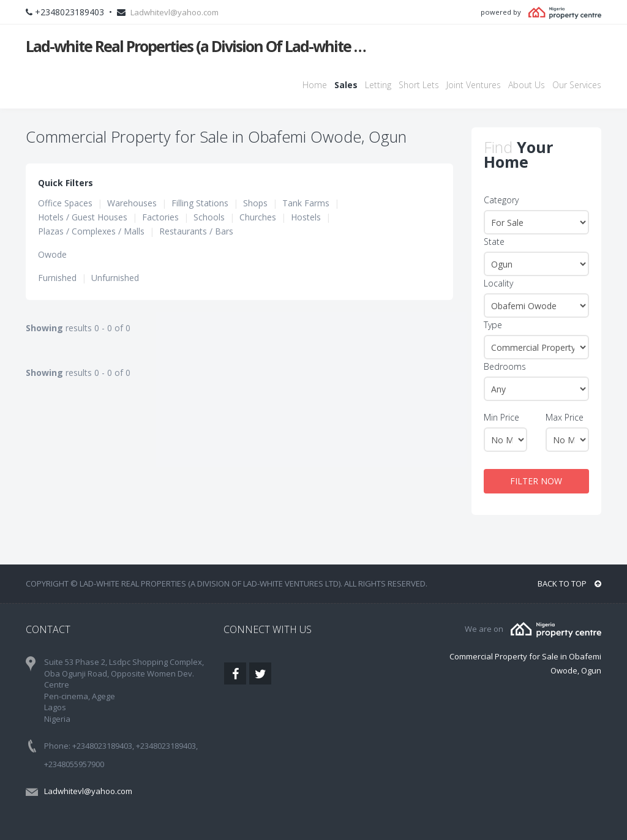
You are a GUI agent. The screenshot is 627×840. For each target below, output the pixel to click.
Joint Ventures (474, 85)
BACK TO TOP (569, 583)
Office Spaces (65, 203)
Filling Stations (200, 203)
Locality (498, 283)
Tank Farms (306, 203)
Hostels (306, 217)
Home (315, 85)
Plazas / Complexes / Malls (91, 231)
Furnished (57, 278)
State (494, 242)
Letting (378, 85)
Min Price (501, 417)
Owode (52, 254)
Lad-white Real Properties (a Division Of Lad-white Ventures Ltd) (198, 46)
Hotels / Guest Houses (83, 217)
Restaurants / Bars (196, 231)
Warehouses (132, 203)
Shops (255, 203)
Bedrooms (505, 366)
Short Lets (419, 85)
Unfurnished (115, 278)
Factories (160, 217)
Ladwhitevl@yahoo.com (175, 12)
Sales (346, 85)
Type (493, 325)
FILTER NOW (536, 481)
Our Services (577, 85)
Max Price (565, 417)
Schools (209, 217)
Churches (258, 217)
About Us (527, 85)
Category (501, 200)
